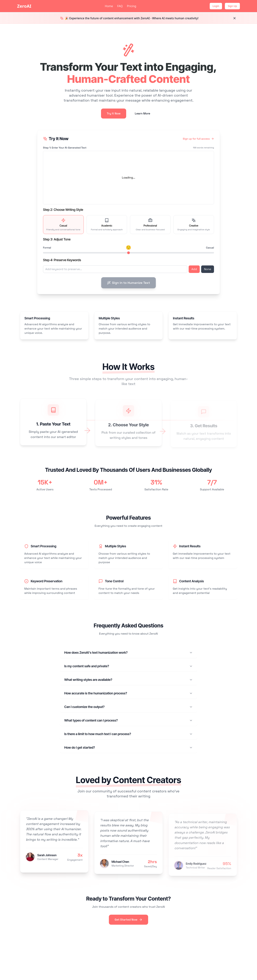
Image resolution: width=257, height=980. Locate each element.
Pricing (132, 6)
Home (109, 6)
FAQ (120, 6)
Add (194, 269)
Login (216, 6)
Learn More (142, 113)
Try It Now (114, 113)
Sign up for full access (198, 139)
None (208, 269)
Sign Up (232, 6)
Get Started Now (128, 920)
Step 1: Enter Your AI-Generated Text (65, 148)
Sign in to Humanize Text (128, 283)
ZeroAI (24, 6)
